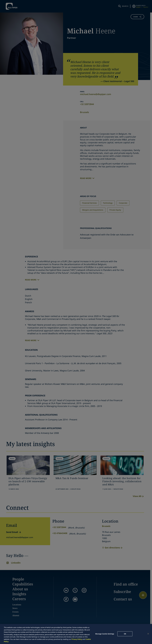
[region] (76, 634)
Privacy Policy (77, 639)
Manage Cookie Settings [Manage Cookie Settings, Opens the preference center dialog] (105, 634)
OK (125, 634)
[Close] (148, 634)
